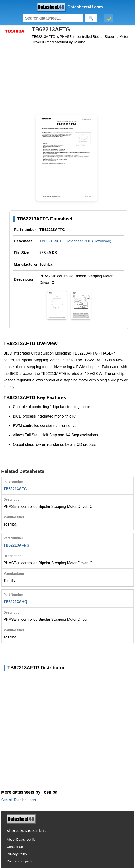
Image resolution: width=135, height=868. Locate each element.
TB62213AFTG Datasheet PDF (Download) (75, 241)
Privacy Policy (17, 854)
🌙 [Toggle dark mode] (109, 18)
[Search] (53, 18)
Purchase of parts (20, 861)
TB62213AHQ (15, 602)
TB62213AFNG (16, 545)
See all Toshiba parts (18, 800)
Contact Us (15, 847)
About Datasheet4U (21, 840)
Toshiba (46, 264)
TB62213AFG (15, 489)
